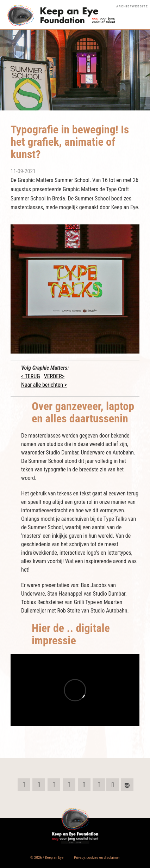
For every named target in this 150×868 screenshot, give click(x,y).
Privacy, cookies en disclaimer (97, 858)
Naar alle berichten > (44, 385)
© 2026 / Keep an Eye (47, 858)
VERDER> (54, 376)
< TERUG (31, 376)
